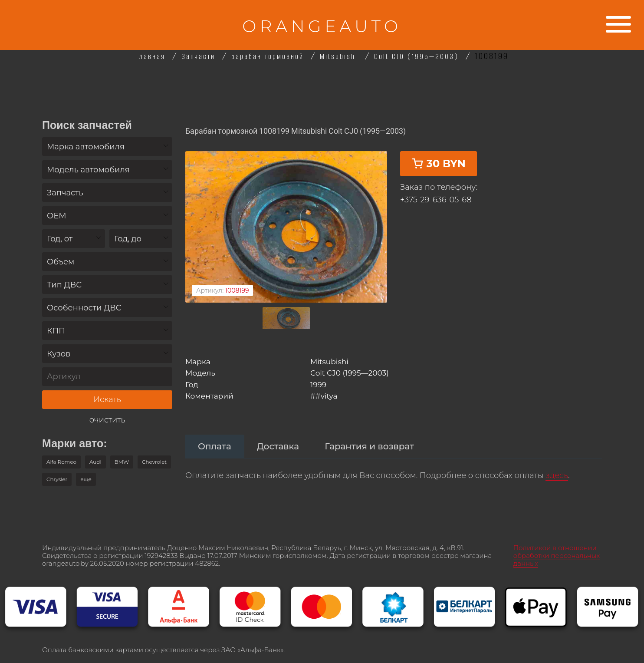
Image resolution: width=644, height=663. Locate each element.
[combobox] (107, 147)
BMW (122, 462)
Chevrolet (154, 462)
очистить (107, 420)
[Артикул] (107, 377)
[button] (86, 479)
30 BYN (439, 182)
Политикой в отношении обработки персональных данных (557, 546)
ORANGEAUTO (322, 25)
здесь (557, 465)
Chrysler (57, 479)
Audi (95, 462)
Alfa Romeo (61, 462)
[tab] (215, 435)
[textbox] (107, 147)
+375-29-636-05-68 (436, 219)
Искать (107, 399)
